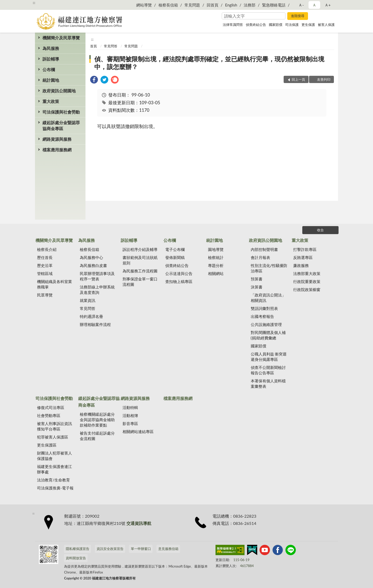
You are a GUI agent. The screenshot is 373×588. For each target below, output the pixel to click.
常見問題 (192, 5)
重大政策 (51, 101)
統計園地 (51, 80)
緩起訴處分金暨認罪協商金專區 (61, 125)
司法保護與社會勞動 (61, 112)
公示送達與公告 (179, 273)
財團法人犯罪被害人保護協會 (55, 456)
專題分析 (216, 265)
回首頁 (213, 5)
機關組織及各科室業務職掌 (55, 284)
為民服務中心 (91, 257)
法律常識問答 (233, 25)
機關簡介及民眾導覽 (61, 38)
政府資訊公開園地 (59, 91)
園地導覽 (216, 249)
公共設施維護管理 (266, 324)
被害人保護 (326, 25)
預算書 (257, 279)
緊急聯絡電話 (274, 5)
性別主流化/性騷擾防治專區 (269, 268)
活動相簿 (130, 415)
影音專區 (130, 423)
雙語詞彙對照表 (264, 308)
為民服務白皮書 (93, 265)
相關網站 (216, 273)
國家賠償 (276, 25)
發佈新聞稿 (175, 257)
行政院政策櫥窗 (307, 289)
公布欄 (49, 69)
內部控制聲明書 (264, 249)
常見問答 (111, 46)
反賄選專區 (303, 257)
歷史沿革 (45, 265)
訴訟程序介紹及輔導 (140, 249)
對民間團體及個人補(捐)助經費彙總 (268, 335)
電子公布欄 (175, 249)
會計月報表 (260, 257)
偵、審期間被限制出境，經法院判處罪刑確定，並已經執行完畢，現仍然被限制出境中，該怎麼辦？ (209, 63)
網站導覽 (144, 5)
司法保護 (292, 25)
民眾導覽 (45, 295)
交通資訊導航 (139, 523)
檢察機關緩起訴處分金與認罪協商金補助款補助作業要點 (97, 420)
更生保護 (308, 25)
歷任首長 (45, 257)
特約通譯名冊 (91, 316)
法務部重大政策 (307, 273)
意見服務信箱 (168, 549)
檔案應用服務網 (57, 150)
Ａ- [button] (301, 5)
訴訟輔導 (51, 59)
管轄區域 (45, 273)
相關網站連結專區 (138, 431)
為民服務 (51, 48)
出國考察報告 (262, 316)
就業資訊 (88, 300)
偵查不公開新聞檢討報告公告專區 (268, 370)
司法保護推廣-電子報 (55, 488)
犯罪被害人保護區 (53, 437)
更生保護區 (47, 445)
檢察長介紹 (47, 249)
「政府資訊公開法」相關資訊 (268, 298)
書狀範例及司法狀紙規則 (140, 260)
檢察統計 (216, 257)
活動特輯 (130, 407)
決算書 (257, 287)
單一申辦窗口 (141, 549)
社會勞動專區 (49, 415)
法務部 (250, 5)
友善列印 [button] (324, 79)
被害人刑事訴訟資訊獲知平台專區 (55, 426)
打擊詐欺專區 (305, 249)
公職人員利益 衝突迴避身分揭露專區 (269, 357)
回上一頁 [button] (298, 79)
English (231, 5)
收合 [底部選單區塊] (320, 230)
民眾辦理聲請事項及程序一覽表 (97, 276)
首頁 (94, 46)
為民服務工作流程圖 (140, 271)
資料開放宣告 (76, 558)
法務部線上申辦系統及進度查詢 (97, 290)
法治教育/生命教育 (53, 480)
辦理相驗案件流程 (95, 324)
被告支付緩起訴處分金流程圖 (97, 436)
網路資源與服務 (57, 139)
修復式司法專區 (51, 407)
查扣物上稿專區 (179, 281)
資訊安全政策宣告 (110, 549)
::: (34, 3)
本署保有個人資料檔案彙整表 (268, 384)
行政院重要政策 (307, 281)
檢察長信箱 (168, 5)
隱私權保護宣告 (78, 549)
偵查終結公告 (256, 25)
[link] (94, 80)
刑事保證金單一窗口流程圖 (140, 282)
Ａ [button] (314, 5)
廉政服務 (301, 265)
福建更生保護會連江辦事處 (55, 469)
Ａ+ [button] (328, 5)
